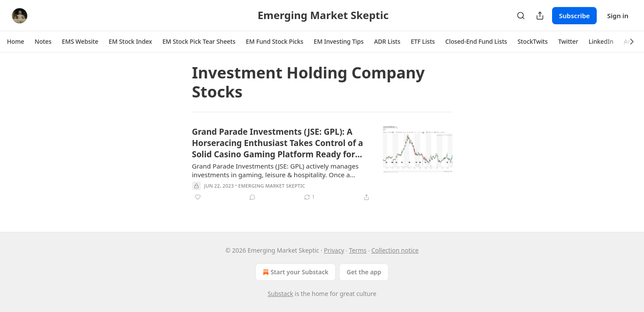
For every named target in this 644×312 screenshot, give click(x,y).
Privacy (334, 250)
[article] (322, 164)
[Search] (521, 16)
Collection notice (395, 250)
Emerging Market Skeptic (271, 186)
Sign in (618, 16)
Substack (280, 294)
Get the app (364, 272)
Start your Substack (295, 272)
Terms (358, 250)
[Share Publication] (540, 16)
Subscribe (574, 16)
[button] (16, 42)
